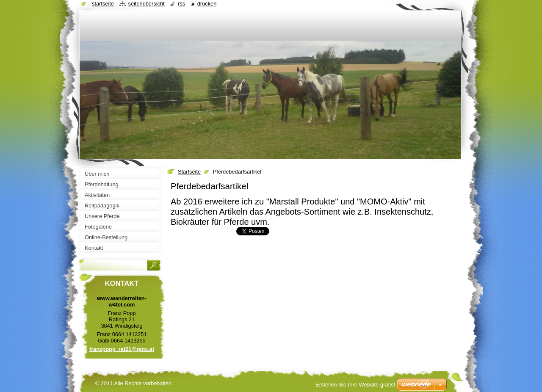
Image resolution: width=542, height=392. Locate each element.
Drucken (207, 4)
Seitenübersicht (146, 4)
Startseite (189, 172)
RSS (181, 4)
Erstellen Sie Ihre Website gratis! (355, 385)
